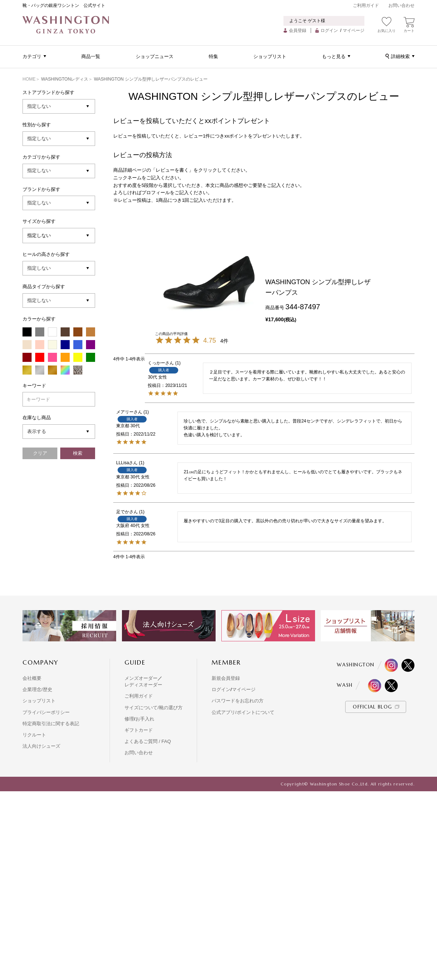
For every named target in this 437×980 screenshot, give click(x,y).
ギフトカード (139, 730)
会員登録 (298, 30)
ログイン (329, 30)
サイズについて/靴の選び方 (154, 708)
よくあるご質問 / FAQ (148, 741)
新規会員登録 (226, 678)
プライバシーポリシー (46, 712)
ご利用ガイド (366, 5)
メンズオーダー (141, 678)
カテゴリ (32, 56)
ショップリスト (270, 56)
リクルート (34, 735)
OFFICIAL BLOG (372, 707)
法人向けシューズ (41, 746)
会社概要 (32, 678)
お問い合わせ (401, 5)
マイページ (354, 30)
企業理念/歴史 (37, 689)
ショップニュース (155, 56)
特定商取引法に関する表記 (51, 724)
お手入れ (145, 719)
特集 (213, 56)
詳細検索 (400, 56)
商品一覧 (91, 56)
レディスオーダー (143, 685)
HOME (29, 79)
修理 (129, 719)
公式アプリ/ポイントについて (243, 712)
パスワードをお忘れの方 (238, 701)
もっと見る (334, 56)
